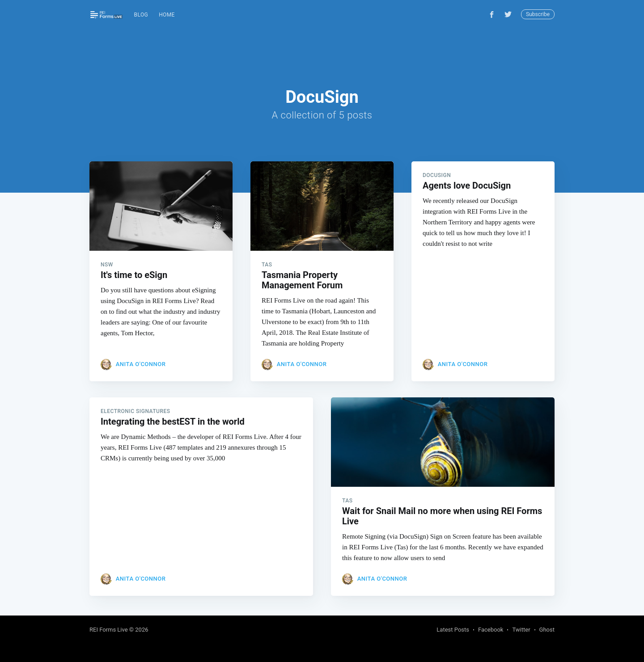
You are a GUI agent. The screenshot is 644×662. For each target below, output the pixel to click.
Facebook (491, 630)
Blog (141, 15)
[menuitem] (141, 15)
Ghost (547, 630)
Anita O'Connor (141, 364)
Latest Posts (453, 630)
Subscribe (538, 14)
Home (167, 15)
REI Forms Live (109, 630)
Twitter (521, 630)
